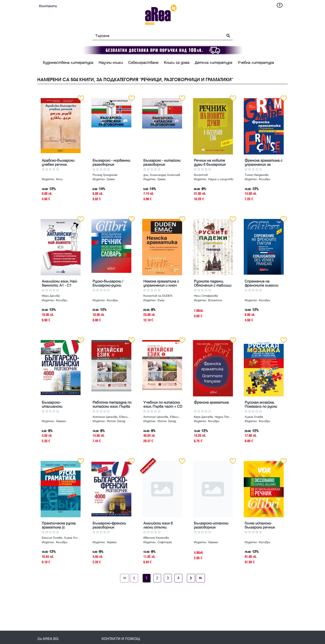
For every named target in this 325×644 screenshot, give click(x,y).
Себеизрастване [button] (143, 63)
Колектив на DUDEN (158, 296)
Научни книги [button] (111, 63)
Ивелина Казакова (156, 538)
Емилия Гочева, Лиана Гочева (61, 538)
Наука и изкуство (221, 179)
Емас (161, 300)
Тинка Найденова (257, 175)
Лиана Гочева (254, 417)
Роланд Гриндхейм (105, 175)
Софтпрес (165, 542)
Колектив (201, 175)
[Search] (157, 36)
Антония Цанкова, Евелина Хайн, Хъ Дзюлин (112, 417)
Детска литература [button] (214, 63)
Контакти (48, 6)
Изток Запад (116, 421)
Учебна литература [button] (256, 63)
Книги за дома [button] (177, 63)
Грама (111, 179)
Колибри (265, 179)
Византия (215, 300)
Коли (59, 179)
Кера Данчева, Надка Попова (214, 417)
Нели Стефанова (206, 296)
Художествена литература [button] (68, 63)
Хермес (61, 421)
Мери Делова (51, 296)
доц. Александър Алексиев (162, 175)
